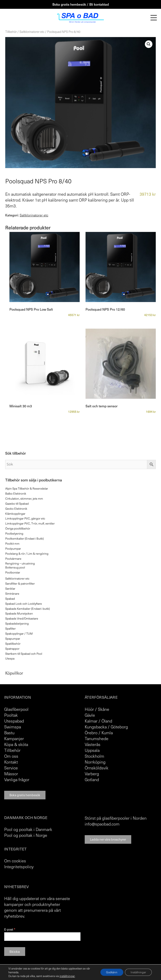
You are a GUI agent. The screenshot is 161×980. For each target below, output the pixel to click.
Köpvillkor (14, 673)
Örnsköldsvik (97, 768)
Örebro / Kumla (99, 733)
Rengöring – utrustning (20, 563)
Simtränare (12, 594)
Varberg (92, 774)
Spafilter (10, 628)
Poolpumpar (13, 549)
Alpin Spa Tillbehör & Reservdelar (27, 488)
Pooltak (11, 715)
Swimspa (13, 727)
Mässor (11, 774)
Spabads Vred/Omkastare (22, 618)
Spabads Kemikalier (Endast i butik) (28, 609)
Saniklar (10, 588)
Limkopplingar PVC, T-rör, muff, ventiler (30, 523)
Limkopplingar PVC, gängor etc (25, 518)
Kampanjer (14, 738)
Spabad (10, 599)
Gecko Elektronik (16, 509)
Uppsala (92, 750)
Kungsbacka (96, 727)
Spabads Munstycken (19, 613)
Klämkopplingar (15, 514)
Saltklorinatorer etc (32, 32)
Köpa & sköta (16, 744)
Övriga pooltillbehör (18, 528)
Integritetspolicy (19, 867)
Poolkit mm (12, 543)
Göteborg (119, 727)
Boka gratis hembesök (25, 795)
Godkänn (110, 972)
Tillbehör (11, 32)
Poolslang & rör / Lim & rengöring (27, 554)
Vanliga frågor (17, 779)
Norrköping (95, 762)
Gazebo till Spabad (17, 504)
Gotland (92, 779)
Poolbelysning (14, 533)
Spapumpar (13, 639)
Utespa (10, 658)
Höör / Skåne (97, 709)
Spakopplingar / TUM (19, 633)
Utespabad (14, 721)
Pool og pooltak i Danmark (28, 829)
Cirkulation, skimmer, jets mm (24, 498)
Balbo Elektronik (16, 493)
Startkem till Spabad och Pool (24, 654)
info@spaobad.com (102, 824)
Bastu (9, 733)
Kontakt (11, 762)
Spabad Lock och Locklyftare (24, 604)
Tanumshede (97, 738)
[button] (149, 44)
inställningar (67, 976)
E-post (10, 929)
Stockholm (94, 756)
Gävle (90, 715)
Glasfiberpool (16, 709)
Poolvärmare (13, 559)
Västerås (93, 744)
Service (11, 768)
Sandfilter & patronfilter (20, 583)
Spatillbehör (13, 644)
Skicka (15, 952)
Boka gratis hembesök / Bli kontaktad (81, 4)
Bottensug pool (15, 567)
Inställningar (138, 972)
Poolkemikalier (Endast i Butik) (25, 538)
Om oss (11, 756)
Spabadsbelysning (17, 623)
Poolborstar (13, 572)
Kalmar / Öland (98, 721)
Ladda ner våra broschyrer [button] (108, 839)
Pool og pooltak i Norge (26, 835)
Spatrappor (12, 649)
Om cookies (15, 861)
